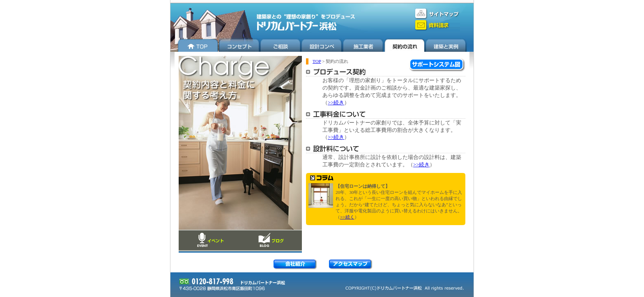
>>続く (347, 217)
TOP (317, 61)
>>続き (336, 103)
